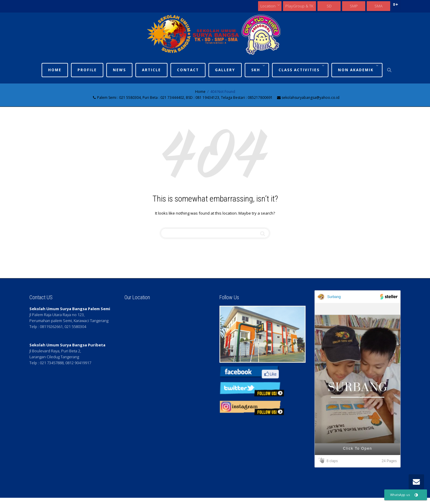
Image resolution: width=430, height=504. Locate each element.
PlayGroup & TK (299, 6)
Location (268, 6)
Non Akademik (357, 70)
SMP (354, 6)
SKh (256, 70)
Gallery (225, 70)
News (119, 70)
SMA (378, 6)
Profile (87, 70)
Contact (188, 70)
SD (329, 6)
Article (151, 70)
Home (55, 70)
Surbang (334, 297)
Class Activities (300, 70)
